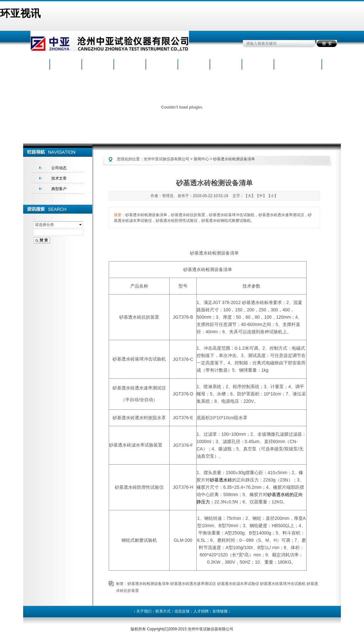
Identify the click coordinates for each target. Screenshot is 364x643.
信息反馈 (182, 611)
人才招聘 (258, 65)
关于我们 (144, 611)
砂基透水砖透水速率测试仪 (193, 584)
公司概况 (98, 65)
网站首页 (66, 65)
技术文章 (59, 178)
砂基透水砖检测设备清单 (148, 584)
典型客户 (59, 189)
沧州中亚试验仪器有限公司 (166, 159)
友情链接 (220, 611)
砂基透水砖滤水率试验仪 (238, 584)
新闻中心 (201, 159)
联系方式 (163, 611)
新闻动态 (162, 65)
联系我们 (290, 65)
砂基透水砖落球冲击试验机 (283, 584)
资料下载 (226, 65)
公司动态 (59, 168)
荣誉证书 (194, 65)
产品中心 (130, 65)
